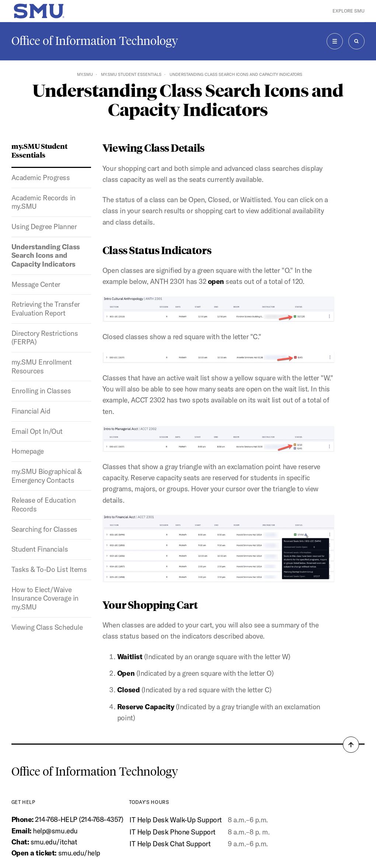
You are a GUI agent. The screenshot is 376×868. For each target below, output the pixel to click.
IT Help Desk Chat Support (170, 844)
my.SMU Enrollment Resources (42, 366)
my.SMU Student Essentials (131, 74)
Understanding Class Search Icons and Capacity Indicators (46, 255)
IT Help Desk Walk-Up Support (176, 820)
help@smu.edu (55, 831)
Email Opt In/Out (37, 431)
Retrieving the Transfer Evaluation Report (46, 309)
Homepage (28, 451)
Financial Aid (31, 411)
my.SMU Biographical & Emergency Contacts (47, 476)
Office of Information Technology (95, 41)
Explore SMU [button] (349, 11)
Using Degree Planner (44, 226)
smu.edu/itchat (54, 842)
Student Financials (40, 549)
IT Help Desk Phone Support (173, 832)
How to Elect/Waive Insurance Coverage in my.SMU (45, 598)
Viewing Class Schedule (47, 627)
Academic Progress (41, 178)
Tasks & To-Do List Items (49, 569)
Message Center (36, 284)
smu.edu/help (79, 853)
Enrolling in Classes (41, 391)
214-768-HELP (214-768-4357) (79, 819)
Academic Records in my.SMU (43, 202)
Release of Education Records (44, 505)
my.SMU (85, 74)
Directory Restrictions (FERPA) (45, 338)
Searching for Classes (44, 529)
